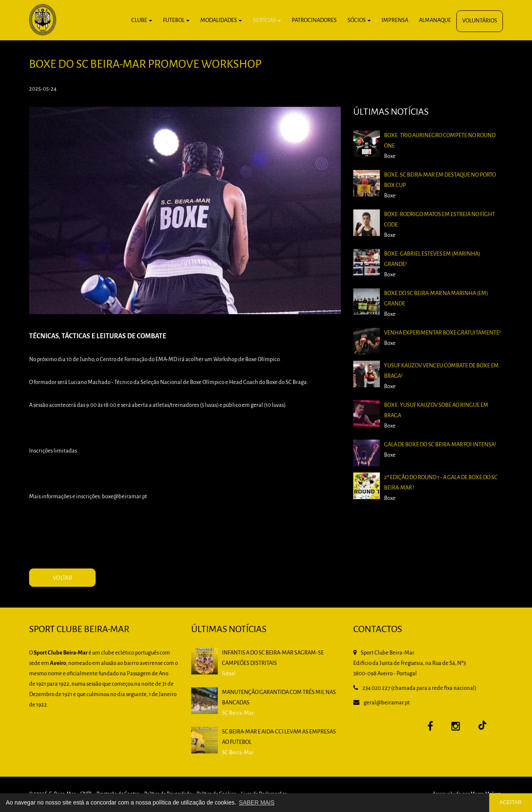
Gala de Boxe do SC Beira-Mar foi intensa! (440, 445)
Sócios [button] (359, 21)
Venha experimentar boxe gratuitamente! (442, 333)
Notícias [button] (267, 21)
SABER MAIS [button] (257, 802)
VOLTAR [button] (62, 578)
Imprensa (395, 21)
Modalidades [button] (221, 21)
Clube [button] (142, 21)
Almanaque (435, 21)
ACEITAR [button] (511, 802)
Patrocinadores (314, 21)
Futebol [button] (176, 21)
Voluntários (480, 21)
